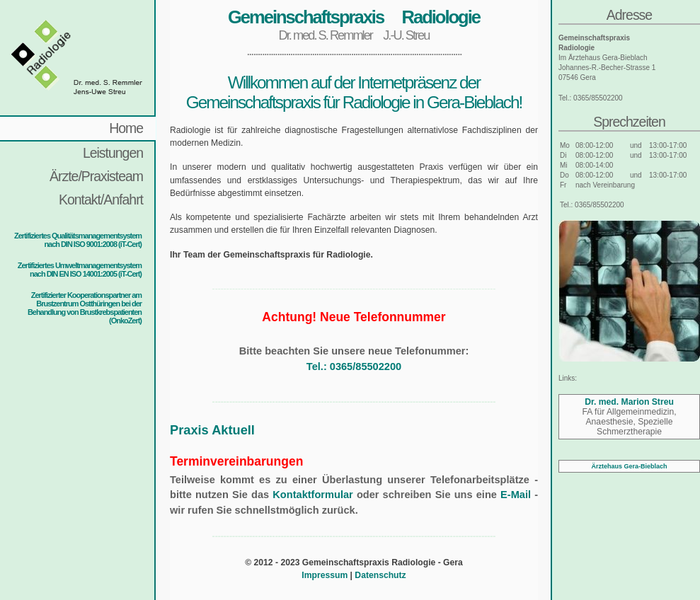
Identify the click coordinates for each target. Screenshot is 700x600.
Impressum (325, 575)
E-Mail (516, 495)
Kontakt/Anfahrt (101, 200)
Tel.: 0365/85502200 (354, 367)
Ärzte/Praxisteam (96, 176)
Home (126, 128)
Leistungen (113, 153)
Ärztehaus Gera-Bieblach (629, 466)
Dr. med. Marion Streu (629, 402)
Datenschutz (380, 575)
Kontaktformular (312, 495)
